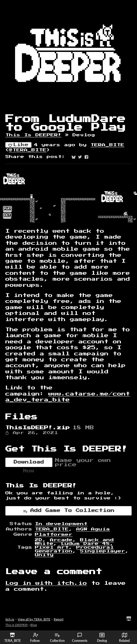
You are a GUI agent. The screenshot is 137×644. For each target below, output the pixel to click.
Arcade (61, 540)
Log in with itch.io (46, 583)
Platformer (54, 534)
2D (39, 540)
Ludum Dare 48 (85, 544)
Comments (80, 638)
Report (59, 619)
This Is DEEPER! (33, 135)
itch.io (10, 619)
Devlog (102, 638)
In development (61, 524)
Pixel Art (52, 547)
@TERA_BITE (28, 150)
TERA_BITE (107, 145)
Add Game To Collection (69, 511)
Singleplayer (103, 551)
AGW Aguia (93, 529)
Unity (44, 555)
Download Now (29, 464)
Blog (34, 625)
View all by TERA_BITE (34, 619)
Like (18, 145)
